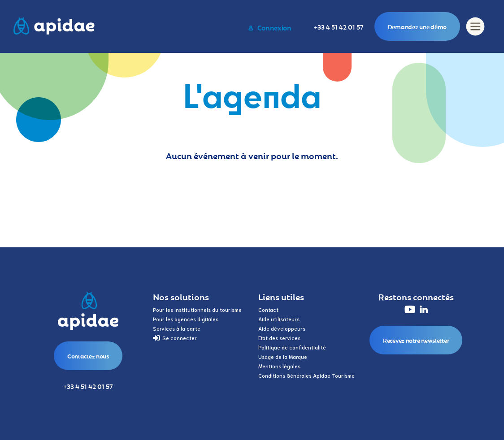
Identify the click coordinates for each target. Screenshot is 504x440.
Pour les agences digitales (186, 319)
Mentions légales (279, 366)
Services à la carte (177, 328)
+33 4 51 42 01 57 (339, 27)
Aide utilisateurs (279, 319)
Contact (268, 309)
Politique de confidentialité (292, 347)
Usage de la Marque (283, 356)
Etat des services (279, 338)
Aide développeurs (282, 328)
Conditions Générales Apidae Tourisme (306, 375)
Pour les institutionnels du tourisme (197, 309)
